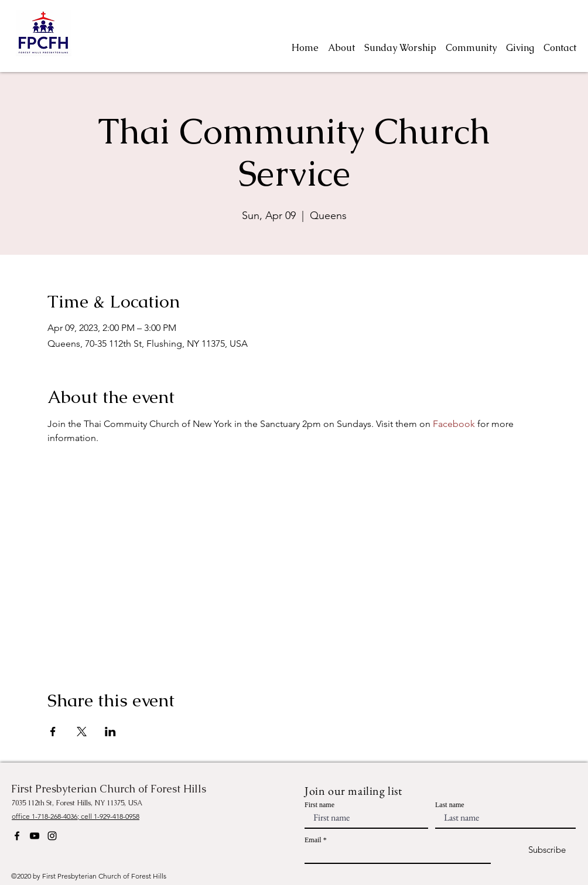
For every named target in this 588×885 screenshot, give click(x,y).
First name (319, 805)
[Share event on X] (82, 732)
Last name (450, 805)
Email (313, 840)
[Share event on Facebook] (53, 732)
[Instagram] (52, 836)
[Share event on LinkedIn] (110, 732)
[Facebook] (17, 836)
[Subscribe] (537, 850)
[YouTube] (35, 836)
